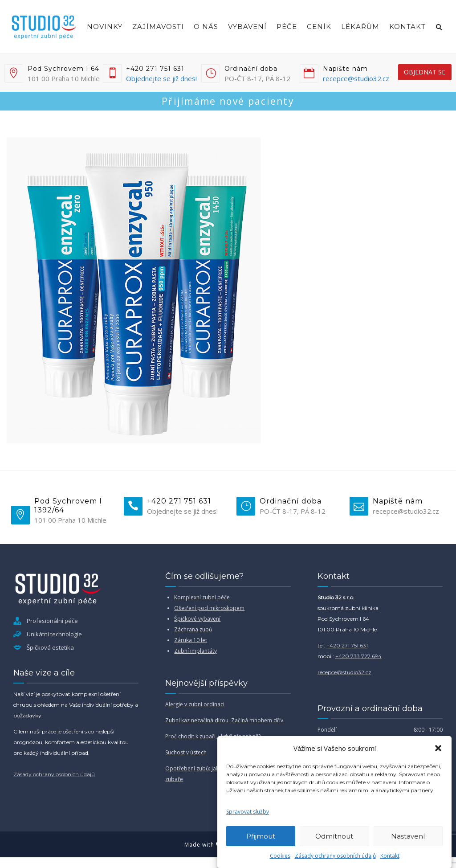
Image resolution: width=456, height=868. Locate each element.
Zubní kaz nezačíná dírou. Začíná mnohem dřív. (225, 720)
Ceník (319, 27)
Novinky (105, 27)
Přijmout (261, 836)
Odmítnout (334, 836)
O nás (206, 27)
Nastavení (408, 836)
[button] (438, 748)
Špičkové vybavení (197, 619)
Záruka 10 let (191, 640)
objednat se (425, 72)
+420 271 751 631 (347, 645)
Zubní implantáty (195, 651)
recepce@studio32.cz (356, 78)
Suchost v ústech (186, 752)
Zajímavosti (158, 27)
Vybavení (247, 27)
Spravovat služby (248, 812)
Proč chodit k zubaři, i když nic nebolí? (213, 736)
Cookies (280, 856)
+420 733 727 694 (358, 656)
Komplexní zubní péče (202, 597)
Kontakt (390, 856)
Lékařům (360, 27)
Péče (287, 27)
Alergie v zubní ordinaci (195, 704)
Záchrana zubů (193, 629)
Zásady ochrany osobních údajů (335, 856)
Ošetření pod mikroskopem (209, 608)
